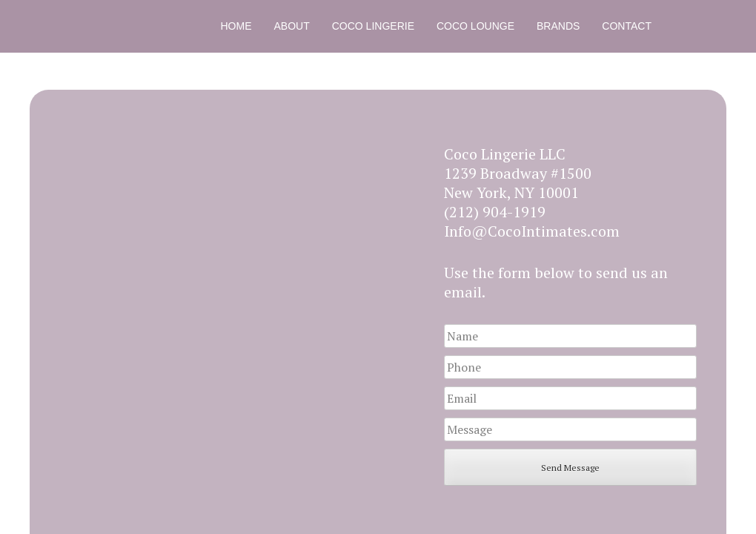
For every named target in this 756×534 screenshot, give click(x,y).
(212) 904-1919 (495, 212)
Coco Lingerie (373, 26)
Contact (627, 26)
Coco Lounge (475, 26)
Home (236, 26)
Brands (558, 26)
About (292, 26)
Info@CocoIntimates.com (532, 231)
